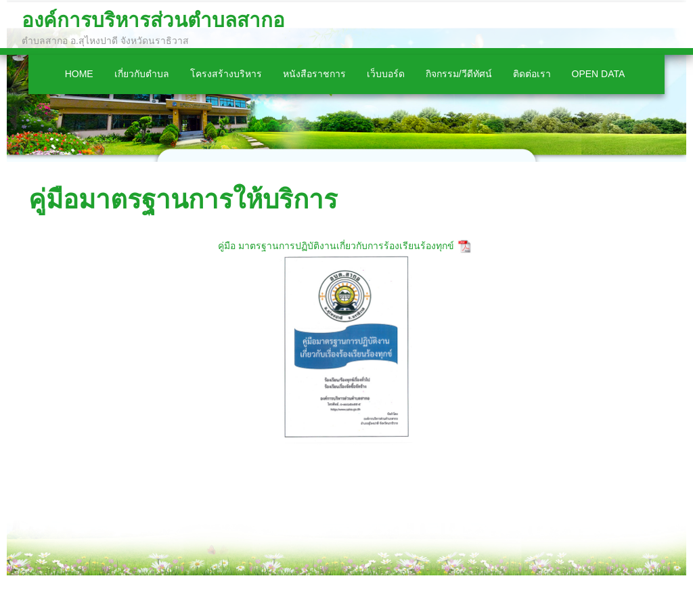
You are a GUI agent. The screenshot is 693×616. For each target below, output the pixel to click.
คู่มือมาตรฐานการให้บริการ (183, 199)
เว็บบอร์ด (386, 74)
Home (79, 74)
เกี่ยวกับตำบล (142, 74)
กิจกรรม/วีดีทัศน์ (459, 74)
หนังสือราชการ (314, 74)
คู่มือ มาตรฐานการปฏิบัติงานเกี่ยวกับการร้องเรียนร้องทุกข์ (336, 246)
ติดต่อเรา (532, 74)
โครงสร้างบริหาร (226, 74)
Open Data (599, 74)
